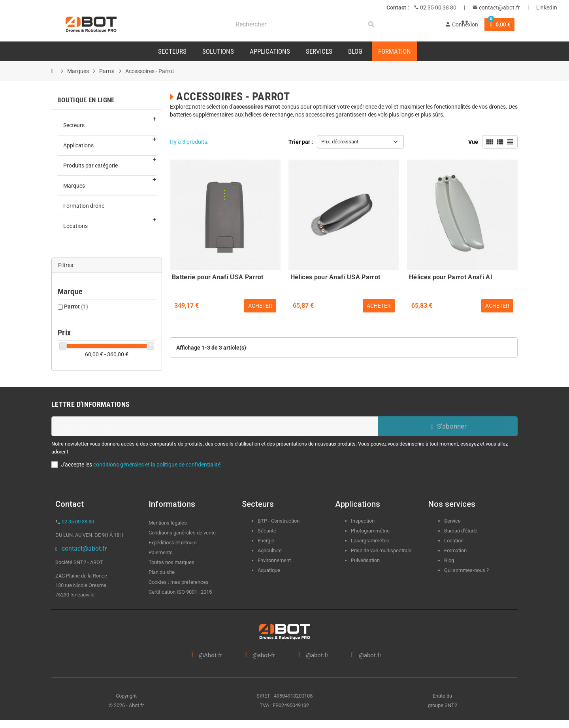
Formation (455, 550)
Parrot (76, 307)
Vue (473, 142)
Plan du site (162, 572)
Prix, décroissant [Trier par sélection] (340, 142)
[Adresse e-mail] (215, 426)
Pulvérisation (365, 560)
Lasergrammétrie (370, 541)
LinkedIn (547, 8)
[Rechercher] (304, 25)
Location (454, 541)
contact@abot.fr (499, 8)
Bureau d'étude (461, 531)
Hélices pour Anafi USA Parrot (335, 277)
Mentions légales (168, 523)
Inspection (363, 521)
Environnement (274, 560)
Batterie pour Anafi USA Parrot (218, 277)
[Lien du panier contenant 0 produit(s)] (499, 24)
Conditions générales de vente (182, 533)
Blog (449, 560)
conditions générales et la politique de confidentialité (157, 465)
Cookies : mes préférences (179, 582)
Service (453, 521)
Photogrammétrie (370, 531)
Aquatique (269, 570)
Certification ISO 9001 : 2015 (180, 592)
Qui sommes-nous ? (466, 570)
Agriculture (270, 550)
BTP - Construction (279, 521)
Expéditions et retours (173, 543)
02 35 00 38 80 (438, 8)
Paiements (161, 552)
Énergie (266, 541)
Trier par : (301, 142)
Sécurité (267, 531)
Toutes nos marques (171, 562)
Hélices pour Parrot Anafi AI (451, 277)
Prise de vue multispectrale (381, 550)
